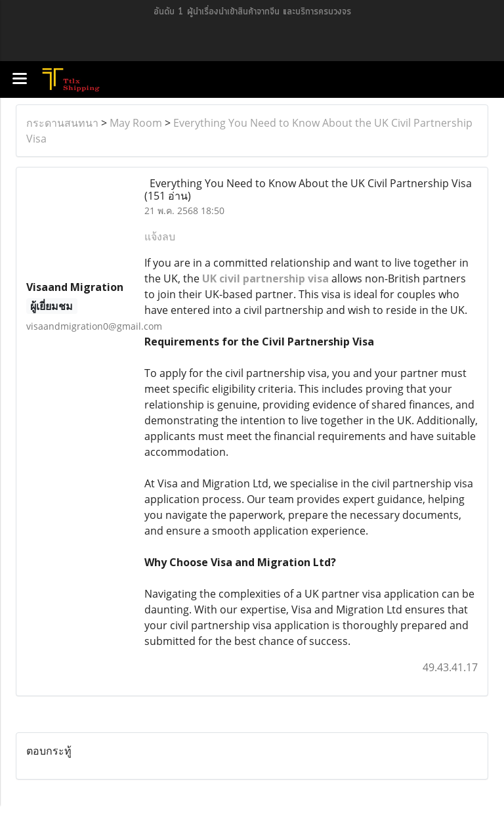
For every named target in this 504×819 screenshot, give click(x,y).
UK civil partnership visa (265, 278)
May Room (136, 123)
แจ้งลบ (160, 236)
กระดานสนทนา (62, 123)
